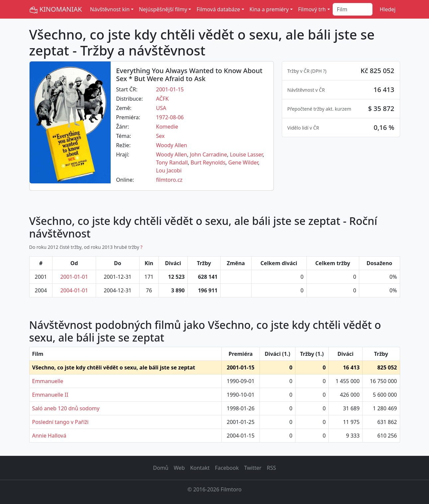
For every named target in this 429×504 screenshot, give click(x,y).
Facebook (227, 468)
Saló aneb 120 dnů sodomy (66, 408)
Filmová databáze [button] (218, 9)
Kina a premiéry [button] (269, 9)
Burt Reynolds (208, 162)
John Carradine (208, 154)
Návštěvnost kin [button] (110, 9)
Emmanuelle (48, 381)
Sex (160, 136)
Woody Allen (171, 145)
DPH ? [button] (319, 71)
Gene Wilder (243, 162)
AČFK (162, 99)
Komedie (167, 127)
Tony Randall (172, 162)
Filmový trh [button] (312, 9)
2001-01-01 (74, 277)
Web (179, 468)
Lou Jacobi (169, 170)
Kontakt (200, 468)
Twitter (253, 468)
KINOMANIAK (56, 9)
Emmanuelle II (50, 395)
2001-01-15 (170, 89)
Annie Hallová (49, 436)
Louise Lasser (246, 154)
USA (161, 108)
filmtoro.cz (169, 180)
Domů (161, 468)
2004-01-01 (74, 290)
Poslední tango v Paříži (60, 422)
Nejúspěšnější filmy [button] (163, 9)
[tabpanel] (341, 99)
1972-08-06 (170, 117)
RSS (271, 468)
